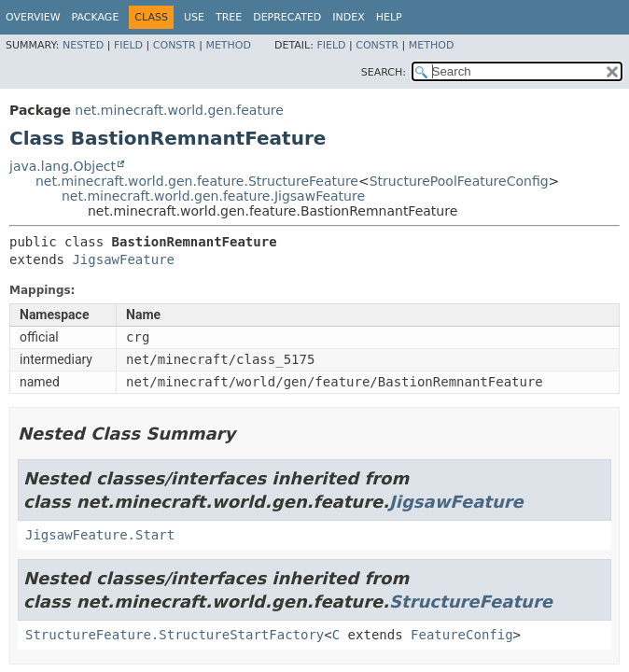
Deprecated (287, 17)
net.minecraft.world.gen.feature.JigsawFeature (213, 196)
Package (96, 17)
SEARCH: (384, 72)
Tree (229, 17)
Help (389, 17)
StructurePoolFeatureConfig (459, 181)
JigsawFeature (123, 259)
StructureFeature (471, 602)
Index (348, 17)
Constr (175, 45)
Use (194, 17)
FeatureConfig (462, 635)
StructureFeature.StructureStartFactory (175, 635)
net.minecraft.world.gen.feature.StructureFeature (197, 181)
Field (128, 45)
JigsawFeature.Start (100, 535)
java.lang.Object (63, 166)
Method (228, 45)
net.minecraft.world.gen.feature (179, 110)
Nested (83, 45)
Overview (33, 17)
